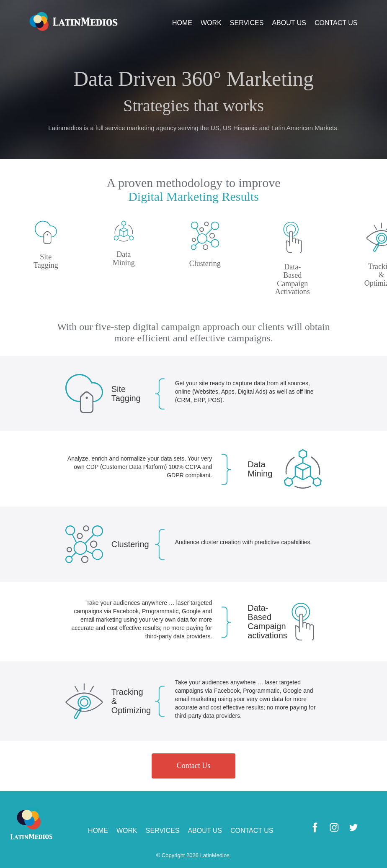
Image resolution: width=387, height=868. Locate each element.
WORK (211, 23)
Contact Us (194, 766)
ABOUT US (289, 23)
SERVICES (247, 23)
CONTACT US (336, 23)
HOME (182, 23)
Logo (74, 21)
